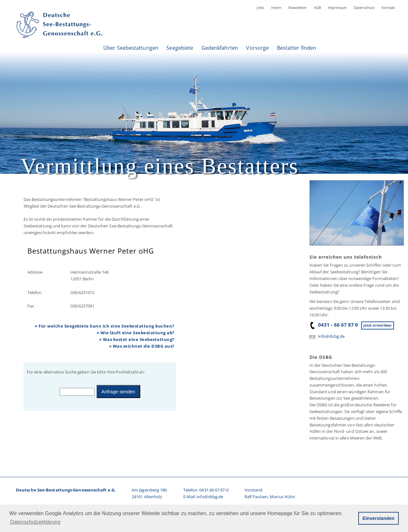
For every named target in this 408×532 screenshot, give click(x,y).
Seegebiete (180, 48)
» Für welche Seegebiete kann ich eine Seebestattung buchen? (105, 326)
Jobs (261, 7)
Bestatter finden (297, 48)
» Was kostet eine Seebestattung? (137, 339)
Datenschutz (364, 7)
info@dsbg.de (331, 336)
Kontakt (388, 7)
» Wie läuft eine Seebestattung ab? (135, 333)
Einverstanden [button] (378, 518)
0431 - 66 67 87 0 (334, 325)
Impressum (337, 7)
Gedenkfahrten (220, 48)
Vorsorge (257, 48)
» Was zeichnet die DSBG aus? (142, 346)
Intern (277, 7)
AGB (317, 7)
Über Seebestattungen (131, 48)
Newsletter (298, 7)
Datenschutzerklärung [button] (35, 522)
